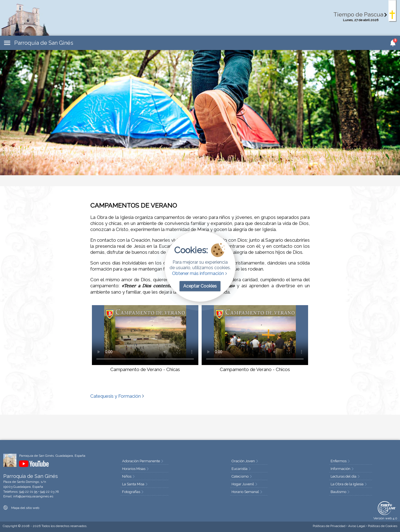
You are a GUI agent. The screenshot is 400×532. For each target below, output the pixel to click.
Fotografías (133, 492)
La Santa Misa (135, 484)
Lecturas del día (346, 476)
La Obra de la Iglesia (349, 484)
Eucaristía (242, 469)
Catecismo (242, 476)
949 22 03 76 (49, 492)
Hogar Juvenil (245, 484)
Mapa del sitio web (21, 508)
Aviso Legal (357, 526)
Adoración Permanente (143, 461)
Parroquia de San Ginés (44, 43)
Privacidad (329, 526)
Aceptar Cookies (200, 286)
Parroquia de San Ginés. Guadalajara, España (52, 456)
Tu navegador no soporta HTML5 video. (145, 335)
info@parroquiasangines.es (33, 496)
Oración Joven (245, 461)
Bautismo (341, 492)
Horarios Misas (136, 469)
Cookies (383, 526)
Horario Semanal (247, 492)
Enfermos (341, 461)
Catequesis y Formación (118, 396)
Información (343, 469)
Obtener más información (200, 273)
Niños (129, 476)
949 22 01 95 (28, 492)
